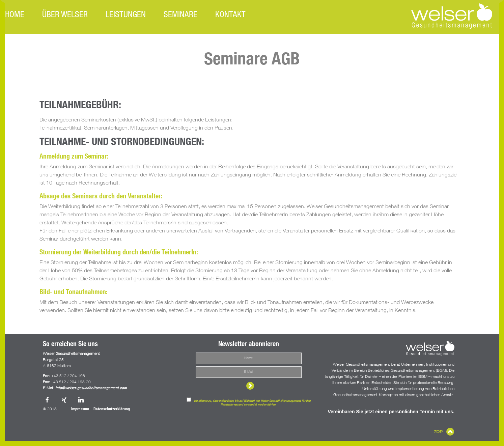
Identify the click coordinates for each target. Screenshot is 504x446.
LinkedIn (82, 400)
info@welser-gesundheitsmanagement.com (91, 388)
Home (15, 15)
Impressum (80, 409)
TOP (438, 432)
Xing (65, 400)
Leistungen (126, 15)
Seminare (180, 15)
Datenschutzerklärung (112, 409)
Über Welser (65, 15)
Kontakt (230, 15)
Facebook (48, 400)
